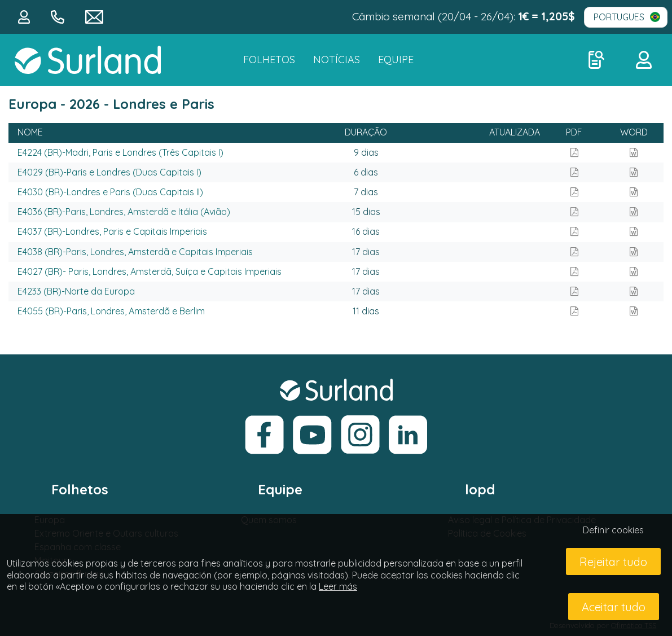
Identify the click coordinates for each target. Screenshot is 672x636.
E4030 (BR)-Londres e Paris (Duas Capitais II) (110, 192)
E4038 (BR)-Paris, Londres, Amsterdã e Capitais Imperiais (135, 252)
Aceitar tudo (614, 607)
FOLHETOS (269, 60)
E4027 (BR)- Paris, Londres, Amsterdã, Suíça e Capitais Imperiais (150, 271)
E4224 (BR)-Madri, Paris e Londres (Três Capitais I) (120, 152)
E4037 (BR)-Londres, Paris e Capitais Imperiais (112, 231)
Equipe (396, 60)
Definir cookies (613, 530)
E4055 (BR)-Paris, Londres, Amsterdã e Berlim (111, 311)
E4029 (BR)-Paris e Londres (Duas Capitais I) (109, 172)
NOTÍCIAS (337, 60)
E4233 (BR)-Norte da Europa (76, 291)
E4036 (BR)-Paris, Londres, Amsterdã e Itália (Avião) (124, 212)
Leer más (338, 586)
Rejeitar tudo (613, 562)
